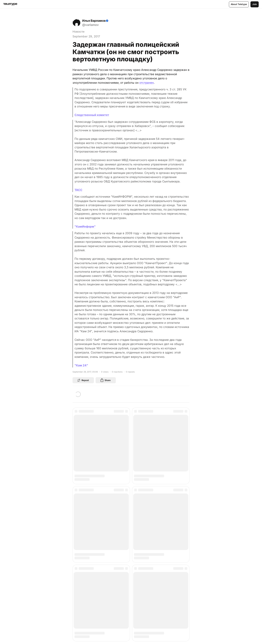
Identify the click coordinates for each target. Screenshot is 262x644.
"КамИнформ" (85, 227)
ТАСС (78, 190)
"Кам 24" (81, 365)
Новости (78, 32)
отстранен (147, 83)
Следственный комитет (92, 115)
